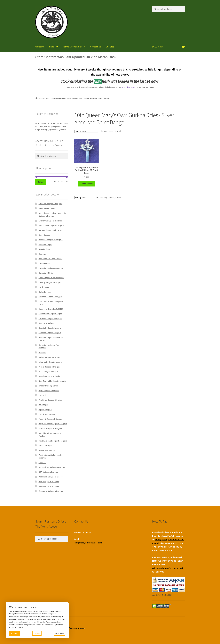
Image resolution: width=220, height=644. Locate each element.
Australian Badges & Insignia (51, 225)
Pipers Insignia (45, 409)
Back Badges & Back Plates (50, 230)
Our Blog (110, 47)
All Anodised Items (47, 208)
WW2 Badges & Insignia (49, 486)
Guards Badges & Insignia (50, 328)
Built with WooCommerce (72, 628)
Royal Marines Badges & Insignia (53, 424)
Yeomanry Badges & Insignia (51, 491)
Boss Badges (44, 249)
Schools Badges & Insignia (50, 428)
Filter (40, 182)
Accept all (14, 633)
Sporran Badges (46, 445)
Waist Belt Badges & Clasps (51, 477)
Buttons (42, 254)
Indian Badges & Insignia (50, 357)
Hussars (42, 352)
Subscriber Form (128, 87)
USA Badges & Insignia (48, 472)
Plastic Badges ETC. (47, 414)
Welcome (40, 47)
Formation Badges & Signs (50, 314)
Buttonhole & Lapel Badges (51, 259)
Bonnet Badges (45, 244)
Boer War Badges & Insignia (51, 240)
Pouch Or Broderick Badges (50, 419)
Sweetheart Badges (47, 450)
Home (41, 98)
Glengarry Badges (46, 323)
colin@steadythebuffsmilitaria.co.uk (88, 543)
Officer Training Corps (48, 386)
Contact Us (96, 47)
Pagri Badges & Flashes (49, 391)
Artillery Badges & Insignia (50, 221)
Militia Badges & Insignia (50, 367)
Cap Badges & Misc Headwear (51, 278)
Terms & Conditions (72, 47)
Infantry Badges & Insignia (50, 362)
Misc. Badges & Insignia (49, 371)
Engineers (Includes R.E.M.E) (51, 309)
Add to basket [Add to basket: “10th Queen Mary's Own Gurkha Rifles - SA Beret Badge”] (86, 184)
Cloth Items (44, 287)
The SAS (42, 463)
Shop (52, 47)
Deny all (37, 633)
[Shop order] (86, 131)
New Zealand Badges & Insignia (52, 381)
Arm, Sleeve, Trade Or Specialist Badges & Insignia (53, 215)
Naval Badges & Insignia (49, 376)
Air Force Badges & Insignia (51, 204)
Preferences (60, 633)
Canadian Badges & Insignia (51, 268)
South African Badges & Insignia (53, 441)
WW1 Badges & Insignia (49, 482)
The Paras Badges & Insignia (51, 400)
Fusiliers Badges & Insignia (50, 318)
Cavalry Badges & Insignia (50, 282)
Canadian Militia (46, 273)
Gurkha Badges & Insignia (50, 333)
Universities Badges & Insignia (52, 467)
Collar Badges (45, 292)
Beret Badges (44, 235)
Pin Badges (43, 405)
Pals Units (43, 395)
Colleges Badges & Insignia (50, 297)
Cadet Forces (44, 263)
